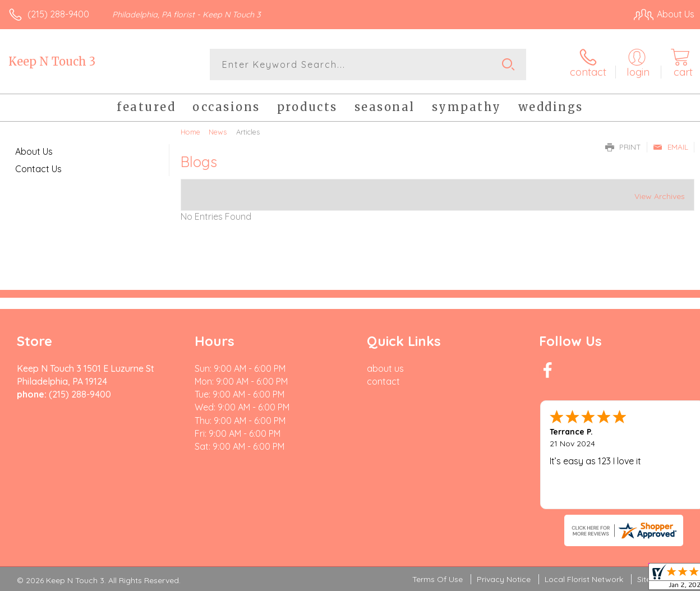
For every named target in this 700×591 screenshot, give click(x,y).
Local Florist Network (584, 579)
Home (190, 132)
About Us (34, 151)
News (218, 132)
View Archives (660, 196)
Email (671, 147)
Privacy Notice (504, 579)
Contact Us (38, 169)
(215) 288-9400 (58, 14)
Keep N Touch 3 (52, 61)
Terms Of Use (437, 579)
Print (623, 147)
